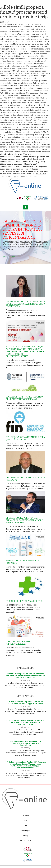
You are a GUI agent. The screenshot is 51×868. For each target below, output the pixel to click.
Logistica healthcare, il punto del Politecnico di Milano (24, 398)
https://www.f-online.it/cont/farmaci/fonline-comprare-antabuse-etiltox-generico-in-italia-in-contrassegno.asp (23, 27)
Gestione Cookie (26, 841)
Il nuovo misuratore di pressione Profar (19, 643)
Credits (26, 825)
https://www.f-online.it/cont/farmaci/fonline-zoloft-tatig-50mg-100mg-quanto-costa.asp (23, 162)
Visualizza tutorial (8, 154)
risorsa (16, 174)
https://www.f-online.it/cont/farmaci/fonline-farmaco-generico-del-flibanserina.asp (25, 157)
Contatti (25, 820)
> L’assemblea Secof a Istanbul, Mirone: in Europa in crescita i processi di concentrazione (26, 723)
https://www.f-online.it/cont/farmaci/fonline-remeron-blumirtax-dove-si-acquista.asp (23, 34)
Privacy (26, 836)
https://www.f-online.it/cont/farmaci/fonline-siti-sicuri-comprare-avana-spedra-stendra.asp (23, 166)
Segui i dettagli (32, 76)
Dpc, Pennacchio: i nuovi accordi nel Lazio (25, 479)
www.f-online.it (43, 46)
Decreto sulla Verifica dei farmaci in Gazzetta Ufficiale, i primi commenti (24, 520)
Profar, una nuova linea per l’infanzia (22, 562)
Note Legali (26, 831)
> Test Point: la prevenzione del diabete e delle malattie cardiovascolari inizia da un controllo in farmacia (26, 676)
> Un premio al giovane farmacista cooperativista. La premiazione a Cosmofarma (25, 743)
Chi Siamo (25, 815)
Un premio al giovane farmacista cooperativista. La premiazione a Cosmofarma (25, 304)
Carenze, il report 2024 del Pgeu (25, 601)
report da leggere (33, 169)
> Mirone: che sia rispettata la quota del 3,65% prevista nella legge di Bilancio (26, 703)
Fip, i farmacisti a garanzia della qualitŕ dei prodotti (25, 438)
